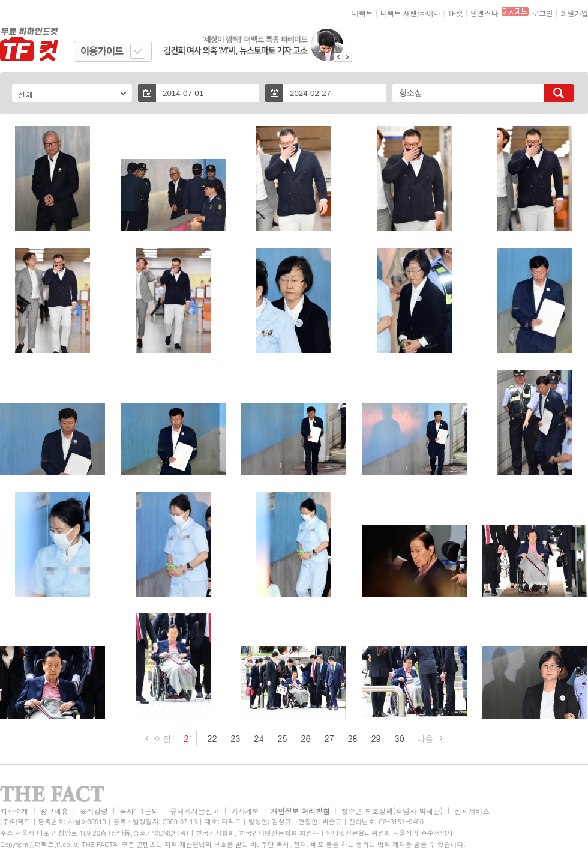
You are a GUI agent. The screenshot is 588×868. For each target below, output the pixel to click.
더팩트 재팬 (399, 13)
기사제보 (245, 811)
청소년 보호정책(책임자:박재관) (392, 811)
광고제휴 (54, 811)
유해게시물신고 (194, 811)
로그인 (543, 13)
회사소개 (14, 811)
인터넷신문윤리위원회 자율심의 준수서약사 (389, 833)
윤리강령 (94, 811)
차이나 (430, 13)
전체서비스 (472, 811)
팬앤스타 (484, 13)
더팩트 (363, 13)
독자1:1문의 (139, 811)
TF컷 (455, 13)
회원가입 (574, 13)
